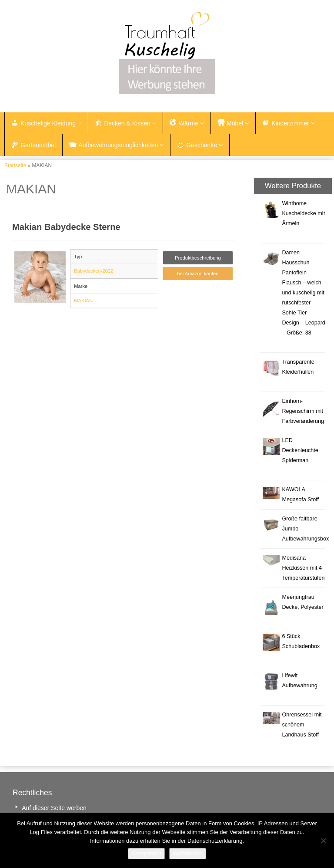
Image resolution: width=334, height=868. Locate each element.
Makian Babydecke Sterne (66, 227)
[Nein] (323, 841)
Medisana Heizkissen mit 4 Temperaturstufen (303, 568)
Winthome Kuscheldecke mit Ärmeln (303, 213)
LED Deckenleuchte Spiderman (300, 450)
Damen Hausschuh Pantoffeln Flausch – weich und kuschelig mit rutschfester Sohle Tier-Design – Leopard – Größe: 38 (303, 293)
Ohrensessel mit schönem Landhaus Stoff (302, 725)
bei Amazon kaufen (198, 274)
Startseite (15, 165)
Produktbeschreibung (198, 258)
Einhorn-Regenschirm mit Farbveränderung (303, 411)
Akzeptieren (146, 853)
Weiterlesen (187, 853)
